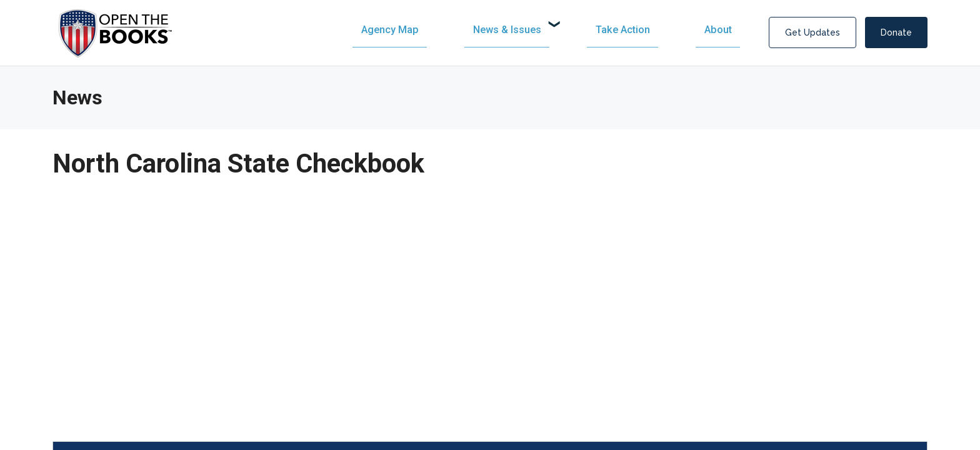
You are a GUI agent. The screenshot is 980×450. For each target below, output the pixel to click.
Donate (896, 32)
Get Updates (812, 32)
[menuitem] (521, 30)
